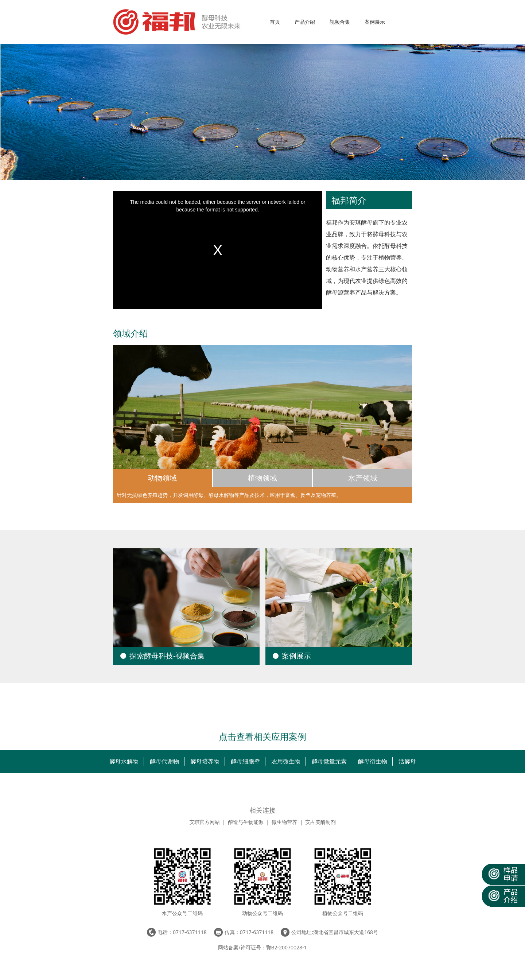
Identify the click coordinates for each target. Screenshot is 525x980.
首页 (275, 22)
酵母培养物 (205, 761)
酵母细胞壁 (245, 761)
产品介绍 (305, 22)
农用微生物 (286, 761)
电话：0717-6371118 (182, 932)
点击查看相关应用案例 (262, 736)
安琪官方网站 (205, 822)
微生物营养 (284, 822)
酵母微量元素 (329, 761)
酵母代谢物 (164, 761)
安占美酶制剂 (320, 822)
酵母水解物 (124, 761)
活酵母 (407, 761)
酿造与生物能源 (246, 822)
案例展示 (375, 22)
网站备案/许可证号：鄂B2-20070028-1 (262, 947)
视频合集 (340, 22)
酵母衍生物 (373, 761)
